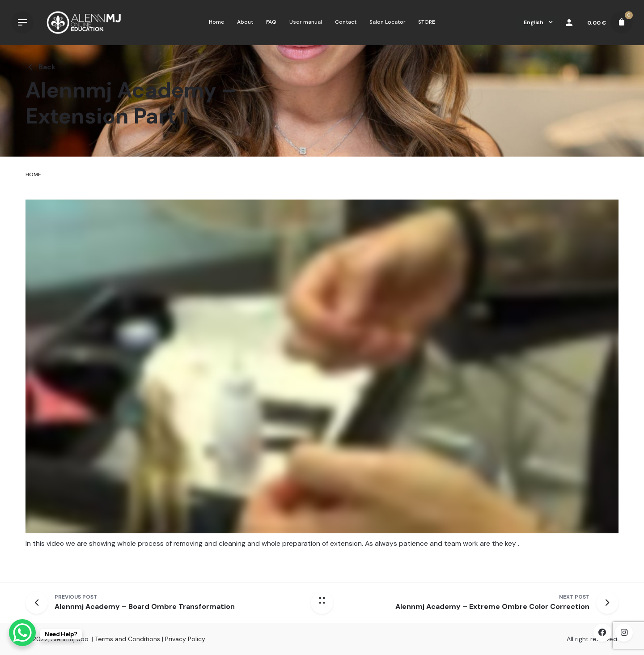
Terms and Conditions (127, 639)
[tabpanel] (322, 382)
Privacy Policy (185, 639)
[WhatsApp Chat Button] (22, 633)
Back (40, 67)
